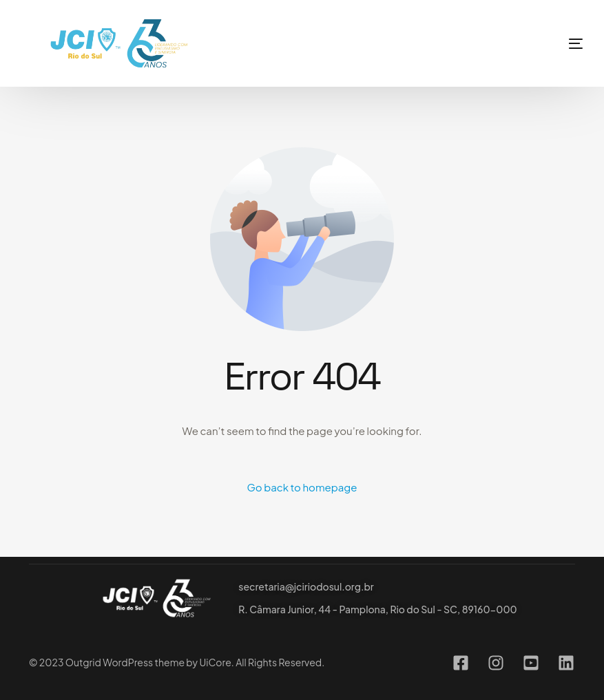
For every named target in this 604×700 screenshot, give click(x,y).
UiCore (215, 662)
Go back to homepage (302, 487)
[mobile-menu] (552, 43)
